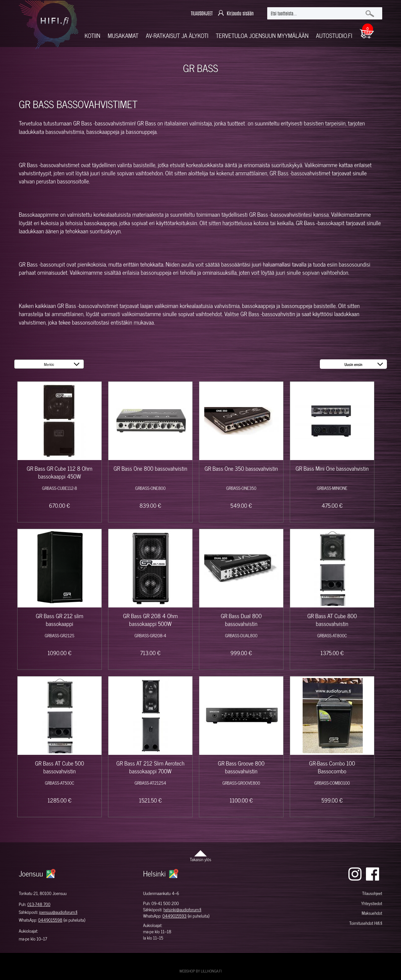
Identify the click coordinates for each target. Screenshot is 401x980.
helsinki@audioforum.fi (182, 910)
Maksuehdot (372, 913)
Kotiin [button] (92, 36)
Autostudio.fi (334, 36)
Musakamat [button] (123, 36)
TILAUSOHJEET (202, 13)
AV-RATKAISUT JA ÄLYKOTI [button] (177, 36)
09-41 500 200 (165, 903)
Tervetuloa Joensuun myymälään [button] (262, 36)
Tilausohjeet (372, 893)
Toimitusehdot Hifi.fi (366, 923)
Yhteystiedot (372, 903)
